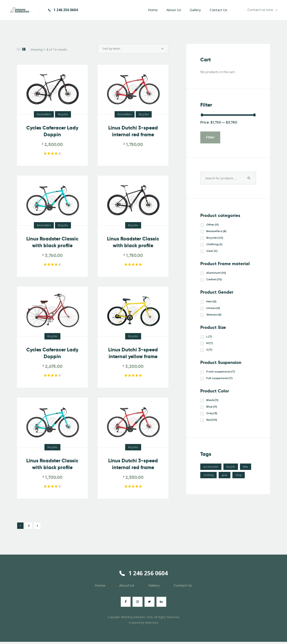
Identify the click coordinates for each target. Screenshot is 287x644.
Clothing (215, 246)
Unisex (214, 312)
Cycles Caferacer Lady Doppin (52, 133)
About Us (127, 588)
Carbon (215, 282)
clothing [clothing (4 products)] (208, 483)
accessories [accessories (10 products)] (211, 474)
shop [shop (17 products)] (239, 483)
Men (212, 305)
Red (213, 427)
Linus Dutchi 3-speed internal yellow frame (133, 355)
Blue (213, 413)
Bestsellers (44, 116)
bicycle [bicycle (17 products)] (231, 474)
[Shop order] (133, 50)
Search (249, 178)
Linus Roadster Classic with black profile (52, 244)
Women (215, 319)
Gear (212, 253)
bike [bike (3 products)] (246, 474)
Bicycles (63, 116)
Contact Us (183, 588)
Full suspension (221, 384)
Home (100, 588)
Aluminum (217, 275)
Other (213, 225)
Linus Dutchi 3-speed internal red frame (133, 133)
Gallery (154, 588)
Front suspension (223, 377)
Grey (212, 420)
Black (213, 406)
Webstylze (152, 625)
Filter (210, 137)
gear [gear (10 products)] (225, 483)
